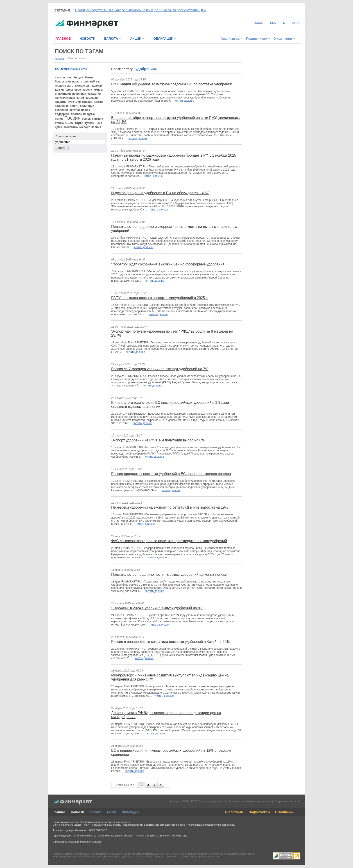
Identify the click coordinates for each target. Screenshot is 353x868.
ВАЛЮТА (111, 39)
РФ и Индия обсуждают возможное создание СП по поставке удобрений (172, 84)
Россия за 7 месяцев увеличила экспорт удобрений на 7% (160, 369)
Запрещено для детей (288, 801)
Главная (60, 58)
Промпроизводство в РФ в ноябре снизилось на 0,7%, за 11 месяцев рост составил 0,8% (140, 10)
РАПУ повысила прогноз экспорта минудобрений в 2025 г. (160, 298)
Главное (59, 812)
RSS (273, 23)
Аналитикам (230, 39)
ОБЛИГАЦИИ (163, 39)
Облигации (130, 812)
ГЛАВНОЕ (63, 39)
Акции (111, 812)
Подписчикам (257, 39)
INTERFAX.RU (291, 23)
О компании (283, 39)
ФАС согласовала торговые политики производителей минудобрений (169, 541)
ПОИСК (259, 23)
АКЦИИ (136, 39)
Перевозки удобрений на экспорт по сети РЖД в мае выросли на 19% (170, 507)
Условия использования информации (249, 801)
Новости (78, 812)
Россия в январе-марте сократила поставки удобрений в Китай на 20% (170, 642)
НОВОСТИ (87, 39)
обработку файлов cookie (219, 825)
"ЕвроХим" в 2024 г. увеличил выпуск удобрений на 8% (157, 608)
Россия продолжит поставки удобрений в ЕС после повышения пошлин (171, 474)
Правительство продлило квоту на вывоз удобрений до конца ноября (169, 574)
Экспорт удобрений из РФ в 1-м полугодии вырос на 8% (158, 440)
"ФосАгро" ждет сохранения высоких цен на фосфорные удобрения (168, 264)
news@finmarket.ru (91, 842)
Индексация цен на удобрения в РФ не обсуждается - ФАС (160, 193)
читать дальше (185, 101)
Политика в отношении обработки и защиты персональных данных (91, 822)
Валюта (95, 812)
